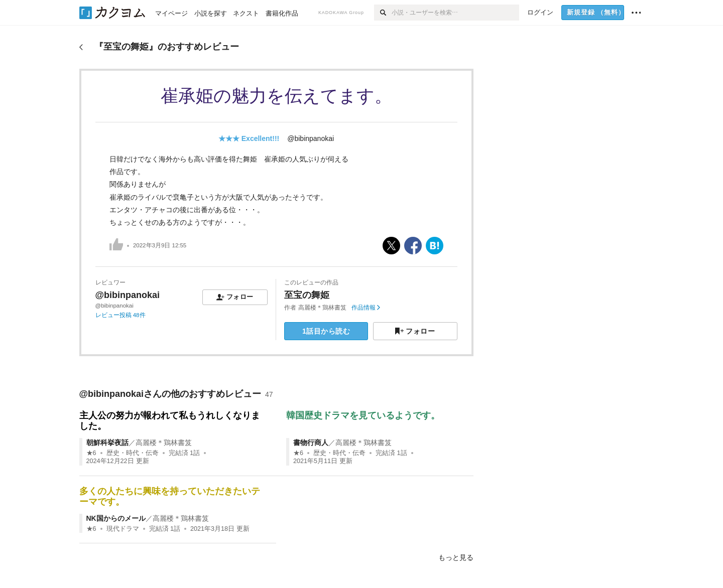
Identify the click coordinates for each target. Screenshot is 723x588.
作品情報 (366, 308)
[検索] (383, 13)
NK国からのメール (116, 518)
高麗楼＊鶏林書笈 (322, 308)
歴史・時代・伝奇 (133, 453)
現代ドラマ (123, 529)
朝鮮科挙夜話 (107, 443)
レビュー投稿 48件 (120, 315)
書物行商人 (311, 443)
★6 (91, 453)
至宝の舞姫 (307, 295)
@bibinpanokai (311, 138)
